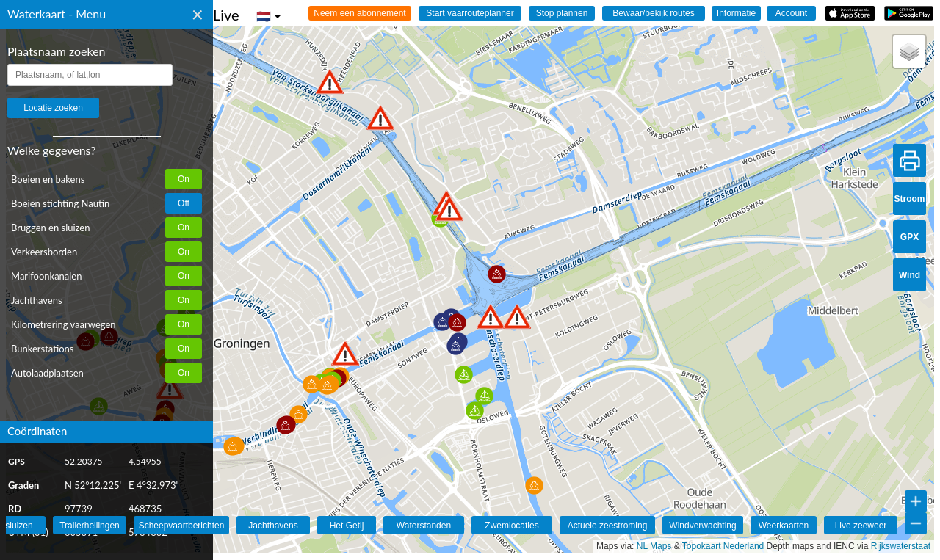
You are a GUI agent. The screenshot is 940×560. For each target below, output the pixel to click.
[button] (345, 353)
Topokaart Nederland (723, 546)
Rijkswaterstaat (901, 546)
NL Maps (654, 546)
